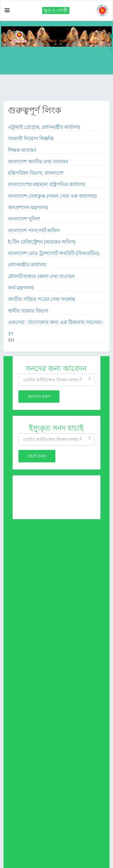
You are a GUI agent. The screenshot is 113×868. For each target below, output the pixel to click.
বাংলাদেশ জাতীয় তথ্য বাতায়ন (38, 161)
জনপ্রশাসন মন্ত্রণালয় (28, 207)
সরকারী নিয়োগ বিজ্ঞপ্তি (31, 138)
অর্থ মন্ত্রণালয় (21, 288)
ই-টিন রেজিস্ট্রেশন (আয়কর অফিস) (42, 242)
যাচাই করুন (37, 456)
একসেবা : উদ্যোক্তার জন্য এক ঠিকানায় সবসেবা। (55, 322)
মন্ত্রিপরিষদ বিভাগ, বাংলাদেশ (36, 173)
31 (11, 333)
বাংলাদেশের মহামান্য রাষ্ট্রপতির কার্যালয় (47, 184)
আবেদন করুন (39, 396)
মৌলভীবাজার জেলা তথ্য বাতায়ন (41, 276)
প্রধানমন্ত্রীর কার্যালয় (27, 265)
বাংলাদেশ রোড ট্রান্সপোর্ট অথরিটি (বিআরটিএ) (54, 253)
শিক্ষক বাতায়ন (22, 150)
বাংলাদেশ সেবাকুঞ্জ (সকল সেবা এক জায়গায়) (52, 196)
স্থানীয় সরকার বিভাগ (28, 311)
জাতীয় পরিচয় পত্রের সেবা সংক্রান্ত (42, 299)
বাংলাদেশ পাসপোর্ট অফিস (34, 230)
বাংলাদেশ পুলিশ (24, 219)
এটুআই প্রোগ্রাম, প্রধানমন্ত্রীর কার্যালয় (44, 127)
